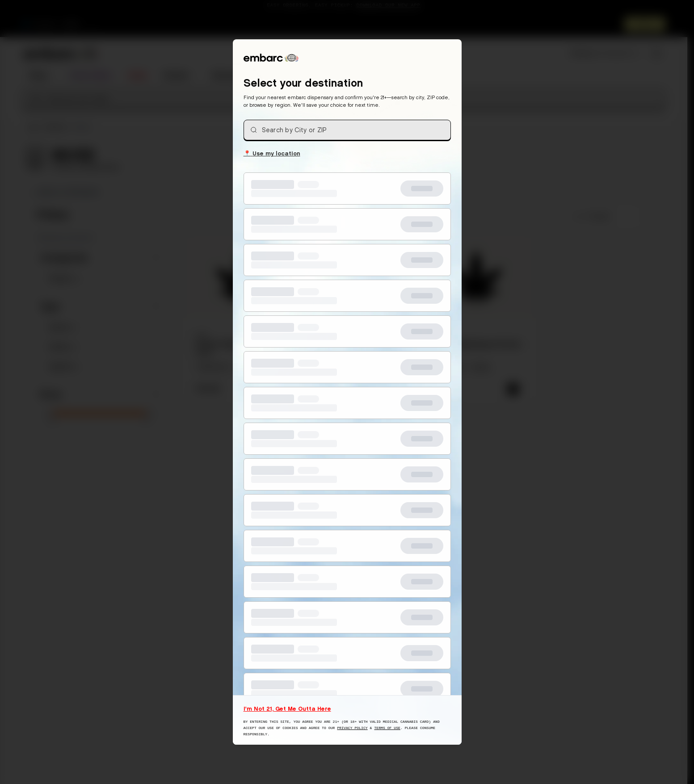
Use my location (272, 153)
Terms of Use (387, 728)
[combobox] (347, 130)
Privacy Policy (352, 728)
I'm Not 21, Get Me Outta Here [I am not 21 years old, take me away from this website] (287, 709)
